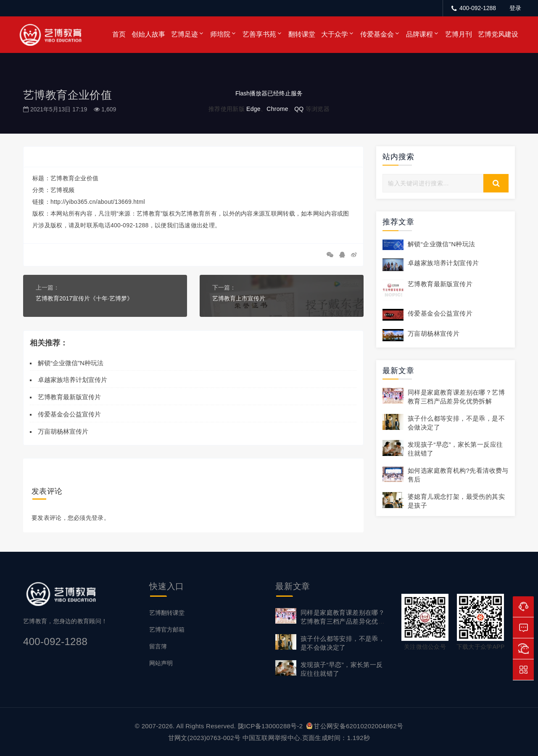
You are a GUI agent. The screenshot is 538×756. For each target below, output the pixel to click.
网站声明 (161, 663)
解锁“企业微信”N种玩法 (71, 362)
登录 (515, 8)
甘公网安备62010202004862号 (355, 726)
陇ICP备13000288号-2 (271, 726)
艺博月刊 (459, 34)
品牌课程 (419, 34)
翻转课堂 (302, 34)
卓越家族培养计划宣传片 (73, 380)
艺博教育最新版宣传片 (69, 397)
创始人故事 (148, 34)
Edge (253, 109)
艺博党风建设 (498, 34)
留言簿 (158, 646)
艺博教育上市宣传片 (239, 298)
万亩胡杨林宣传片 (63, 431)
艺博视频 (62, 190)
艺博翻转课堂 (167, 612)
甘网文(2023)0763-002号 (204, 737)
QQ (299, 109)
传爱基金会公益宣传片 (69, 414)
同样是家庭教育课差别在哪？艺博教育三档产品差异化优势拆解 (343, 621)
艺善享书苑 (259, 34)
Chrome (277, 109)
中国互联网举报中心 (272, 737)
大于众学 (335, 34)
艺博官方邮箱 (167, 629)
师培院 (220, 34)
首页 (119, 34)
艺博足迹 (185, 34)
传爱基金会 (377, 34)
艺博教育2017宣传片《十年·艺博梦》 (84, 298)
